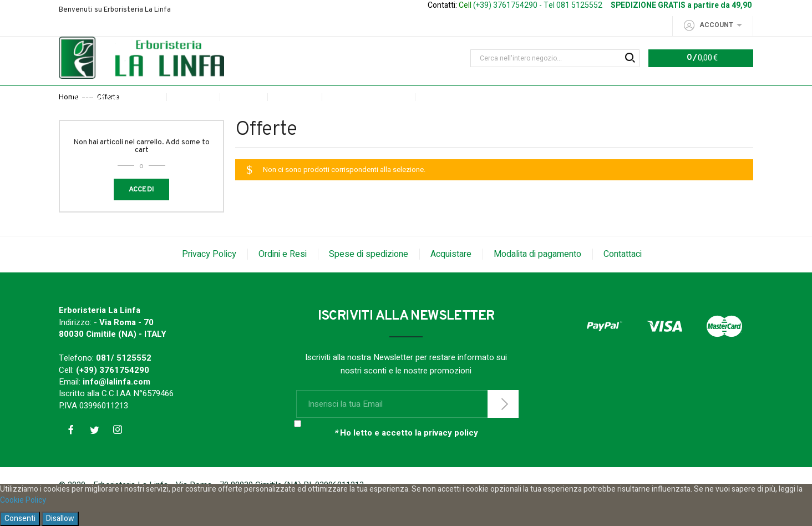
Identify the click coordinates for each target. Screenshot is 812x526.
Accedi (142, 213)
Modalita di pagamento (537, 277)
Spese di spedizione (369, 277)
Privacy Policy (209, 277)
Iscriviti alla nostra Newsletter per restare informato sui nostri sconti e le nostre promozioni (406, 387)
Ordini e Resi (283, 277)
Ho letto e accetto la (406, 456)
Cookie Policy (23, 500)
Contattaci (623, 277)
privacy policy (451, 456)
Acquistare (451, 277)
